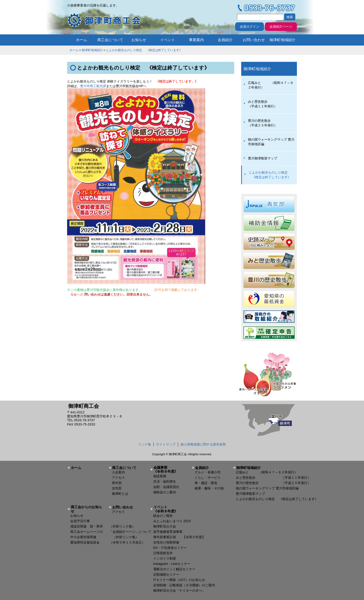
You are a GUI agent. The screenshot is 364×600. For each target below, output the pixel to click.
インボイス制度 (165, 558)
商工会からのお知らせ (86, 509)
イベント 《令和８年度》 (171, 509)
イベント (168, 40)
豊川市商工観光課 (93, 86)
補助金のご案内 (165, 492)
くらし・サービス (208, 478)
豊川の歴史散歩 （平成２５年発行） (271, 123)
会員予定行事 (80, 521)
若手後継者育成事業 (168, 532)
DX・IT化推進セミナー (170, 548)
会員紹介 (225, 40)
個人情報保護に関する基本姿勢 (203, 444)
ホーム (81, 40)
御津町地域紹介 (283, 40)
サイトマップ (166, 444)
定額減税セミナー (166, 574)
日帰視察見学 (163, 553)
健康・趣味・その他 (209, 488)
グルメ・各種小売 (208, 472)
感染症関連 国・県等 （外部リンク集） (103, 526)
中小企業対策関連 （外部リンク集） (104, 537)
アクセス (118, 478)
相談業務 (160, 476)
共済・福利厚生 (165, 481)
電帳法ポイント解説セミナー (174, 569)
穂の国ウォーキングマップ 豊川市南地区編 (271, 142)
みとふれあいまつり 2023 (172, 521)
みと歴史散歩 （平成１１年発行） (271, 104)
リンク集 (145, 444)
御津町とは (120, 494)
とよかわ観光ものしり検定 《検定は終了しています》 (144, 50)
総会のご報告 (163, 516)
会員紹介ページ (281, 26)
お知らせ (139, 40)
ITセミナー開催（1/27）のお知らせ (179, 580)
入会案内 (118, 472)
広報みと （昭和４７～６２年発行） (271, 85)
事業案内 (196, 40)
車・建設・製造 (206, 483)
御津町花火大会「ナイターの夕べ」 (179, 590)
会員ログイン (250, 26)
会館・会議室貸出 (166, 487)
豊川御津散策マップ (263, 158)
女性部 (117, 488)
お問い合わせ (254, 40)
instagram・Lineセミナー (172, 564)
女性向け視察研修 (166, 542)
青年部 (117, 483)
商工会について (110, 40)
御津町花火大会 (165, 526)
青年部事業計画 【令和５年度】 (179, 537)
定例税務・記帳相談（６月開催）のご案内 (184, 585)
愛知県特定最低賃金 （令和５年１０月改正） (108, 542)
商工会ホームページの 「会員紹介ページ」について (111, 532)
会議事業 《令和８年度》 (171, 469)
